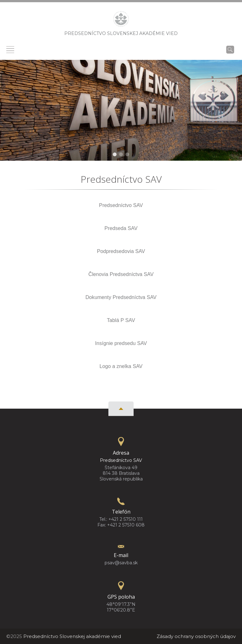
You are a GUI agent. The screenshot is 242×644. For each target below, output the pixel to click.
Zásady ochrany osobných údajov (196, 636)
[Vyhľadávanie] (230, 49)
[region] (121, 110)
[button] (115, 154)
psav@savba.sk (121, 563)
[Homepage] (121, 21)
